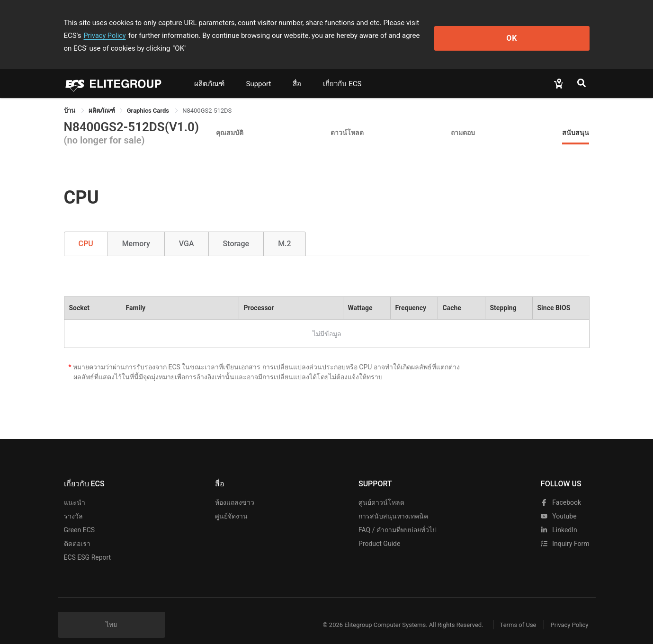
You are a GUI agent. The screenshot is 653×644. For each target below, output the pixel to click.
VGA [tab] (187, 231)
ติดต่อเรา (77, 531)
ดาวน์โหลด (347, 120)
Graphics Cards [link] (149, 98)
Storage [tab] (236, 231)
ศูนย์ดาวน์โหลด (381, 490)
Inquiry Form (565, 531)
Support (259, 71)
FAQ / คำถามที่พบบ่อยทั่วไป (398, 517)
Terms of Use (511, 612)
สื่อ (297, 71)
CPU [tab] (86, 231)
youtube (559, 503)
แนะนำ (75, 490)
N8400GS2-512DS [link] (207, 98)
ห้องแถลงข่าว (235, 490)
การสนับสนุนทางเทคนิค (393, 503)
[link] (102, 98)
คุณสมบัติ (230, 120)
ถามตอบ (463, 120)
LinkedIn (559, 517)
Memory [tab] (136, 231)
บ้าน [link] (70, 98)
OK (550, 29)
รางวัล (73, 503)
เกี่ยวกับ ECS (342, 71)
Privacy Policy (463, 23)
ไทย (111, 612)
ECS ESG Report (88, 545)
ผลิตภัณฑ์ (209, 71)
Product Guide (379, 531)
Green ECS (80, 517)
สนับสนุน (576, 120)
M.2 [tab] (285, 231)
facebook (561, 490)
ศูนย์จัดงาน (231, 503)
